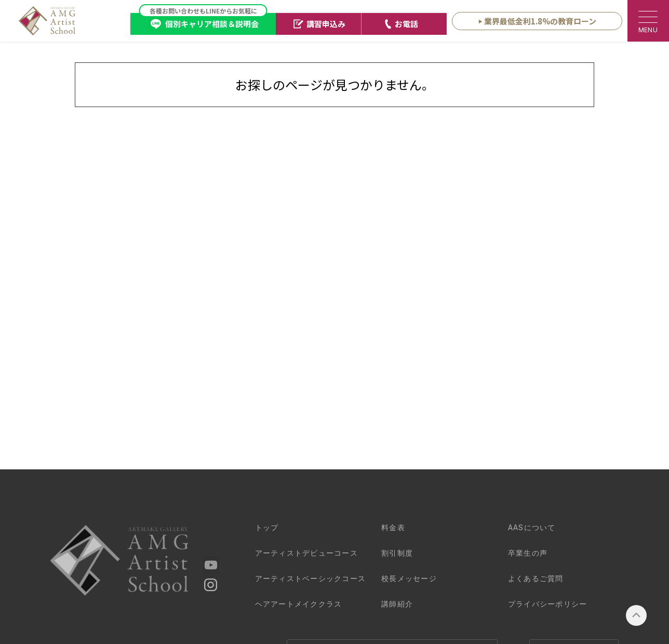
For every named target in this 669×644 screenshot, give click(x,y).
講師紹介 (397, 604)
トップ (267, 527)
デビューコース (306, 553)
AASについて (532, 527)
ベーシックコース (311, 578)
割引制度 (397, 553)
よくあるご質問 (536, 578)
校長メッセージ (409, 578)
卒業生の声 (528, 553)
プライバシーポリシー (548, 604)
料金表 (393, 527)
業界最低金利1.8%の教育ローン (540, 21)
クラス (299, 604)
